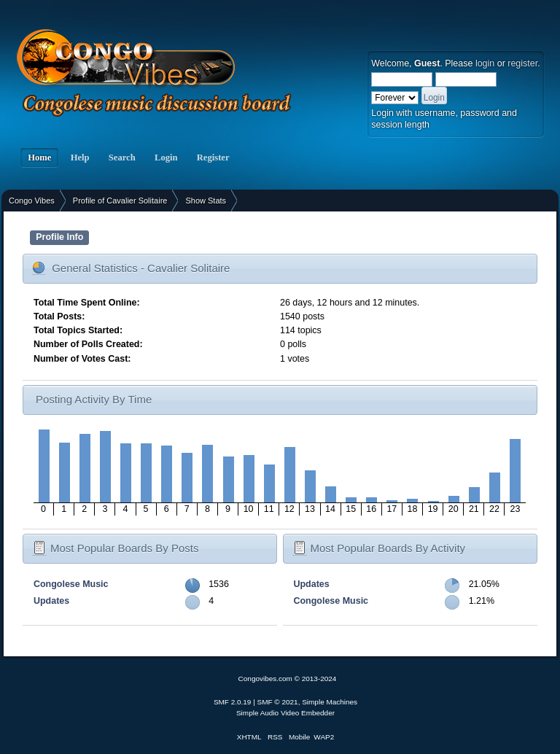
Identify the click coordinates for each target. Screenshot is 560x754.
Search (122, 158)
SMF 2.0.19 (233, 702)
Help (79, 158)
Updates (51, 601)
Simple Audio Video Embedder (285, 713)
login (485, 63)
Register (213, 158)
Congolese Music (71, 584)
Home (39, 158)
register (522, 63)
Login (166, 158)
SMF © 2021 (278, 702)
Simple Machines (330, 702)
